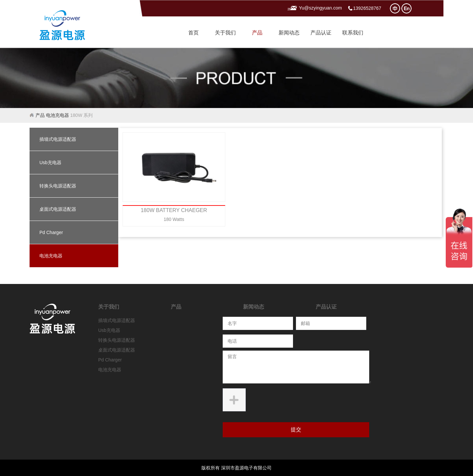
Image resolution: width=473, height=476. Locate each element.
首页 (193, 33)
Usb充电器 (50, 162)
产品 (257, 33)
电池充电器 (57, 115)
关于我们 (225, 33)
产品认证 (321, 33)
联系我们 (353, 33)
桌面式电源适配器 (58, 209)
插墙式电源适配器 (58, 139)
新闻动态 (289, 33)
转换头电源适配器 (58, 186)
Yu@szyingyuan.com (320, 8)
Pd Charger (51, 232)
